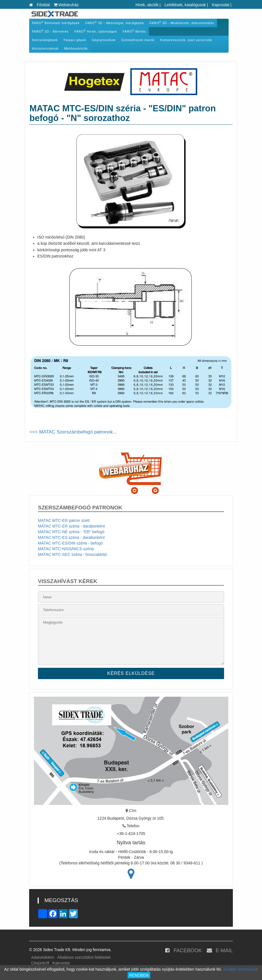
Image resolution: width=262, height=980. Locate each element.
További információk (240, 969)
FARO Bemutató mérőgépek (56, 23)
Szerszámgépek (45, 40)
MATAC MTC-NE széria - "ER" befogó (71, 532)
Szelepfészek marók (138, 40)
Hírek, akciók (147, 5)
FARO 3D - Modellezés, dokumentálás (182, 23)
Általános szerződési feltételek (84, 957)
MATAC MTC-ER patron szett (64, 520)
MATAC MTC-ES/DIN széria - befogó (70, 543)
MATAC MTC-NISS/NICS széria (66, 549)
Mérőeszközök (76, 48)
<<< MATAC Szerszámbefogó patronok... (73, 432)
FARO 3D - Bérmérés (50, 31)
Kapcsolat (221, 5)
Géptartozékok (104, 40)
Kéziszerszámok (45, 48)
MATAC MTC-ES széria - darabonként (71, 537)
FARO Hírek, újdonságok (96, 31)
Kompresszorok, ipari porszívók (186, 40)
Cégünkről (40, 963)
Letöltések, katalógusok (185, 5)
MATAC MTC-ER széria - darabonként (71, 526)
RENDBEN (139, 975)
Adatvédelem (43, 957)
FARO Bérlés (134, 31)
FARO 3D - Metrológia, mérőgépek (114, 23)
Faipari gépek (75, 40)
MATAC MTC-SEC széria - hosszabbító (72, 554)
